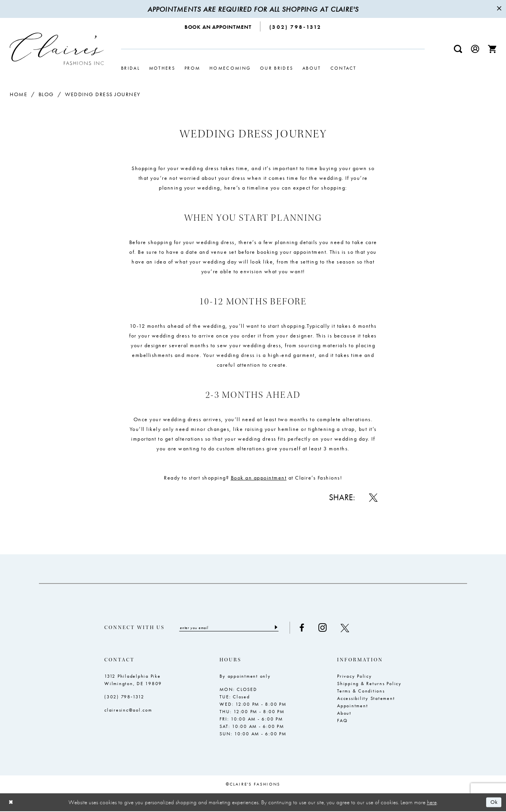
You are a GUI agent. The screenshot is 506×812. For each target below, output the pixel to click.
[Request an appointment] (218, 26)
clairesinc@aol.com (128, 710)
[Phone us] (295, 26)
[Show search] (458, 49)
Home (18, 94)
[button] (475, 49)
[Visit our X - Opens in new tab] (355, 628)
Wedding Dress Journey (103, 94)
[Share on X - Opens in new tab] (373, 497)
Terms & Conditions (361, 691)
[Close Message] (499, 9)
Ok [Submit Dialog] (493, 803)
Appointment (352, 706)
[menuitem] (218, 26)
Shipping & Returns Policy (369, 684)
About (344, 714)
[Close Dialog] (12, 803)
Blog (46, 94)
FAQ (342, 721)
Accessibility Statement (366, 699)
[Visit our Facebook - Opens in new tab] (312, 628)
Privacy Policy (355, 677)
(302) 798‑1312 (124, 697)
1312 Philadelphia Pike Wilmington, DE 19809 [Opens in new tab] (133, 680)
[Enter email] (234, 628)
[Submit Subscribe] (286, 628)
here (432, 803)
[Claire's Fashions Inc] (57, 49)
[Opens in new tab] (259, 478)
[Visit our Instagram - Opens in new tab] (333, 628)
